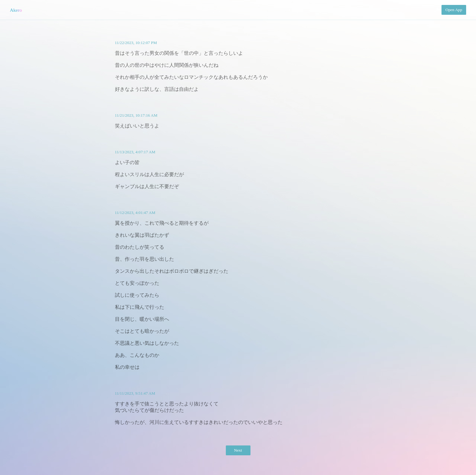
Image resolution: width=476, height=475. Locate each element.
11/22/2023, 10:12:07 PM (136, 43)
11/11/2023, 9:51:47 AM (135, 393)
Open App (454, 10)
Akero (16, 10)
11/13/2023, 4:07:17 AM (135, 152)
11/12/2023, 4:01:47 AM (135, 213)
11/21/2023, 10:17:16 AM (136, 115)
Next (238, 450)
